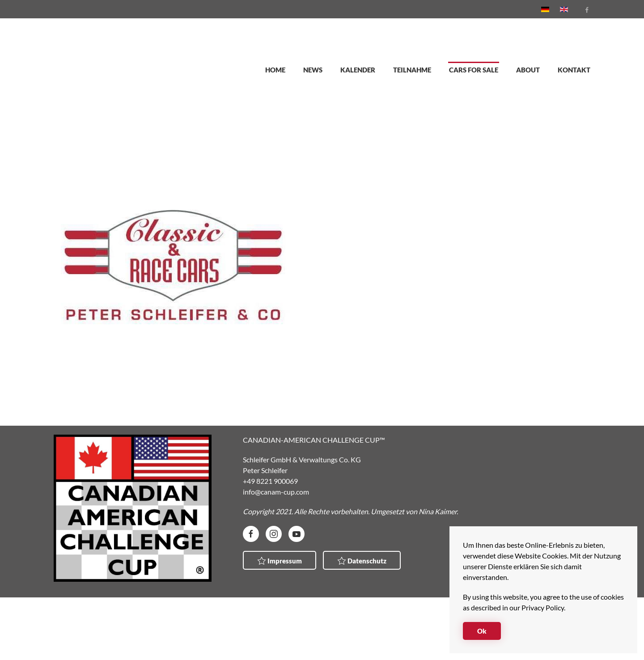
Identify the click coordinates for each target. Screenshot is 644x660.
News (313, 70)
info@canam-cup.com (276, 492)
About (528, 70)
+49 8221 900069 (270, 481)
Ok (482, 631)
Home (275, 70)
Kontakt (574, 70)
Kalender (358, 70)
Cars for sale (474, 70)
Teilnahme (412, 70)
